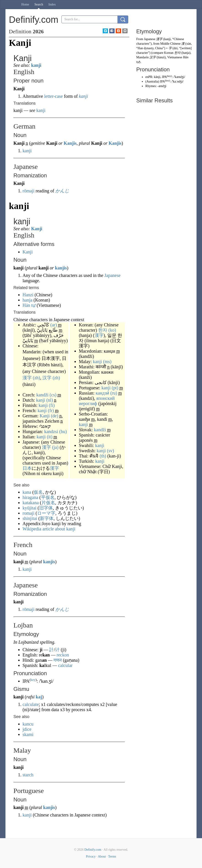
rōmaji (28, 191)
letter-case (54, 96)
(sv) (111, 451)
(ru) (114, 393)
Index (52, 4)
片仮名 (48, 503)
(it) (50, 437)
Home (25, 4)
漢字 (27, 378)
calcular (65, 665)
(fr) (51, 411)
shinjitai (30, 518)
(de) (54, 416)
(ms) (107, 362)
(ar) (54, 325)
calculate (31, 704)
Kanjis (70, 143)
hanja (27, 300)
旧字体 (46, 508)
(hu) (63, 431)
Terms (112, 856)
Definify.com (93, 850)
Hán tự (29, 305)
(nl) (50, 400)
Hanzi (28, 295)
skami (28, 734)
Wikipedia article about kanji (49, 529)
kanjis (61, 268)
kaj (39, 697)
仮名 (38, 492)
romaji (28, 513)
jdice (27, 729)
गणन (58, 660)
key (33, 680)
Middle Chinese (170, 44)
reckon (63, 655)
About (102, 856)
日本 (27, 468)
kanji (36, 65)
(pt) (115, 388)
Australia (152, 81)
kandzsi (51, 431)
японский (106, 398)
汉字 (47, 378)
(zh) (36, 378)
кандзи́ (102, 393)
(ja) (55, 447)
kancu (28, 724)
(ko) (112, 330)
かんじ (62, 191)
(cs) (53, 395)
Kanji (37, 229)
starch (28, 775)
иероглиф (88, 403)
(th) (103, 456)
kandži (42, 395)
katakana (31, 503)
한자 (103, 330)
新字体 (47, 518)
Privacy (91, 856)
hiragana (30, 497)
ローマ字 (46, 513)
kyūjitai (29, 508)
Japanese (112, 275)
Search (39, 4)
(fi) (52, 405)
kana (27, 492)
